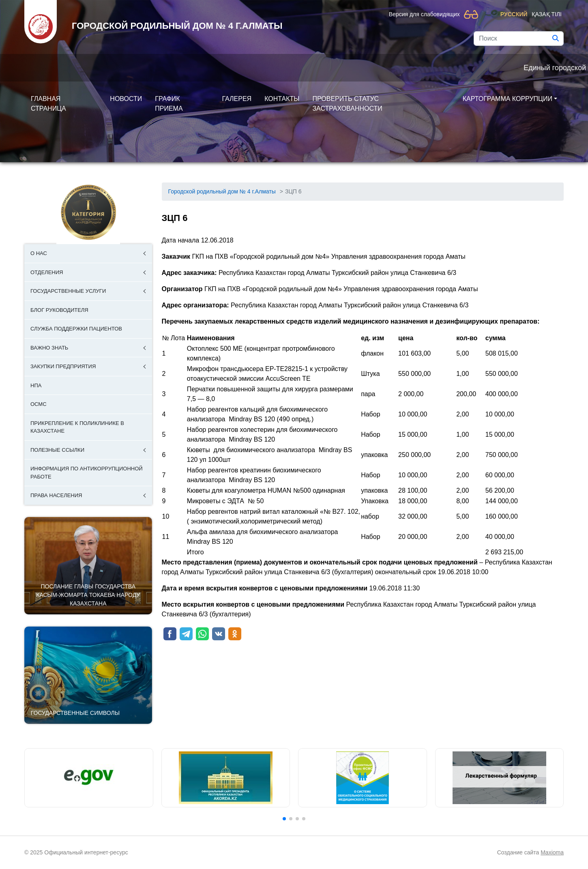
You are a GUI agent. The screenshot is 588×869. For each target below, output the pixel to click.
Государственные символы (75, 713)
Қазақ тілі (547, 14)
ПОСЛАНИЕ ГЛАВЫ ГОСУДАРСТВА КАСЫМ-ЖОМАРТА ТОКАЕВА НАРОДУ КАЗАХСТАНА (88, 595)
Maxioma (552, 852)
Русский (514, 14)
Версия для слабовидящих (424, 14)
